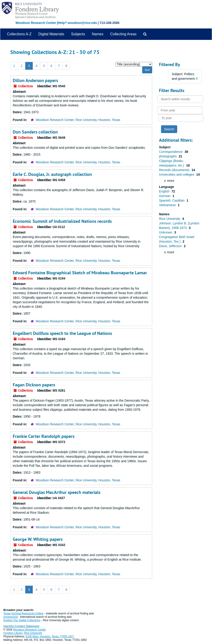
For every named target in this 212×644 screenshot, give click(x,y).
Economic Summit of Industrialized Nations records (62, 221)
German (165, 196)
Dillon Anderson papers (35, 80)
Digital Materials (51, 34)
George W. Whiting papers (38, 539)
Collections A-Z (19, 34)
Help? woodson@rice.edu (77, 23)
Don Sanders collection (35, 132)
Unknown (166, 232)
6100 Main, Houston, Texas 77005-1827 (50, 636)
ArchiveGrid (11, 617)
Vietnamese (168, 205)
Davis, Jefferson (171, 246)
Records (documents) (175, 170)
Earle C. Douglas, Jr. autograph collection (52, 174)
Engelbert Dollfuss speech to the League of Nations (62, 333)
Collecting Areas (123, 34)
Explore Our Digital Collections (22, 620)
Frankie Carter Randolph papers (44, 436)
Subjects (78, 34)
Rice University (170, 219)
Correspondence (171, 152)
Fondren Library (13, 633)
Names (98, 34)
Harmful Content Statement (21, 626)
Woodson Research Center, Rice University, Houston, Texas (78, 120)
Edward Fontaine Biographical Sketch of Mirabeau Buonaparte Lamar (80, 273)
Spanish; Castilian (172, 200)
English (165, 191)
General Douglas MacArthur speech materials (57, 492)
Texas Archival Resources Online (23, 613)
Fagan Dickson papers (34, 385)
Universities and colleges (177, 174)
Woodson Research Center (36, 23)
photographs (168, 156)
